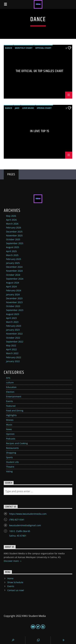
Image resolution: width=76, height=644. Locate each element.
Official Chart (43, 48)
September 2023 (15, 310)
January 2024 (13, 294)
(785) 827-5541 (17, 520)
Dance (9, 48)
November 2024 (14, 271)
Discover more (13, 561)
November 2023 (14, 302)
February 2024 (14, 290)
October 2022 (13, 338)
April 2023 (11, 318)
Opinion (10, 434)
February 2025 (14, 259)
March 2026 (12, 224)
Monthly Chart (24, 48)
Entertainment (14, 396)
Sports (9, 457)
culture (10, 382)
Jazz (17, 108)
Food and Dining (15, 411)
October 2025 (13, 239)
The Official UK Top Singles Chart (40, 72)
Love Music (28, 108)
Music (9, 425)
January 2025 (13, 263)
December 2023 (14, 298)
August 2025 (13, 247)
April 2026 (11, 220)
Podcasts (11, 439)
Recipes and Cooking (17, 443)
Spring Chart (44, 108)
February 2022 (14, 357)
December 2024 (14, 267)
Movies (10, 420)
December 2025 (14, 232)
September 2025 (15, 243)
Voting (9, 471)
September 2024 (15, 279)
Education (11, 387)
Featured (11, 406)
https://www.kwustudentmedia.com (28, 514)
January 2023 (13, 330)
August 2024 (13, 283)
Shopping (11, 453)
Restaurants (12, 448)
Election (10, 392)
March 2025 (12, 255)
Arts (8, 378)
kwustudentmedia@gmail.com (25, 525)
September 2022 (15, 342)
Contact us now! (16, 590)
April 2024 (11, 287)
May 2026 (11, 216)
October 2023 (13, 306)
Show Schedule (15, 582)
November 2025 (14, 235)
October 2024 (13, 275)
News (9, 429)
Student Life (12, 462)
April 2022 (11, 349)
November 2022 (14, 334)
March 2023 (12, 322)
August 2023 (13, 314)
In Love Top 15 (40, 132)
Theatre (10, 467)
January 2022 (13, 361)
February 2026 (14, 228)
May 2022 (11, 345)
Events (10, 401)
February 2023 (14, 326)
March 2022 (12, 353)
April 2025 (11, 251)
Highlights (11, 415)
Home (10, 578)
